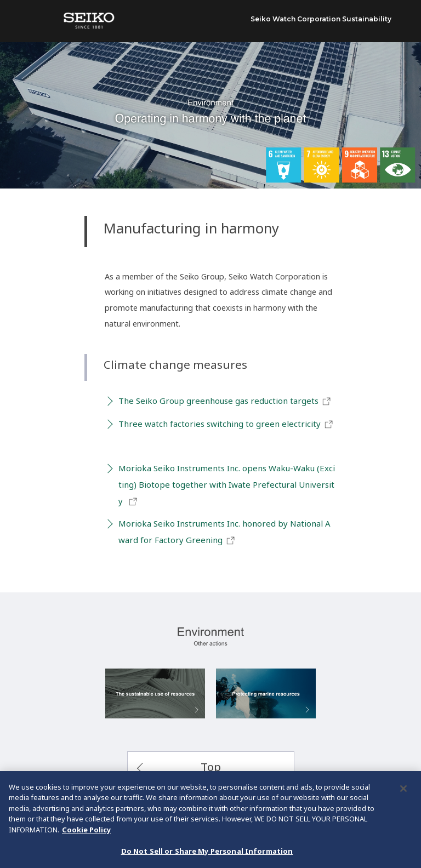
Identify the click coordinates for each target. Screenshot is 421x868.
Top (211, 767)
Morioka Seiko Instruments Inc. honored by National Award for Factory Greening (224, 532)
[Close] (403, 790)
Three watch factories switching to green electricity (226, 424)
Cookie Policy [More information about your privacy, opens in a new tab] (86, 831)
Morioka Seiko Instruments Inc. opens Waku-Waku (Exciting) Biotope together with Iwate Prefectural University (227, 485)
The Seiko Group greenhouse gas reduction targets (225, 401)
